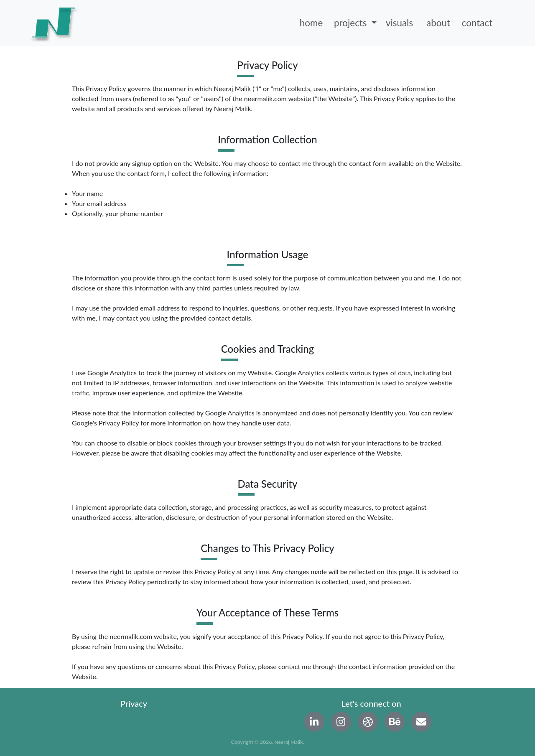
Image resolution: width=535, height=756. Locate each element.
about (438, 23)
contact (477, 23)
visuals (399, 23)
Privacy (134, 703)
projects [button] (352, 23)
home (311, 23)
